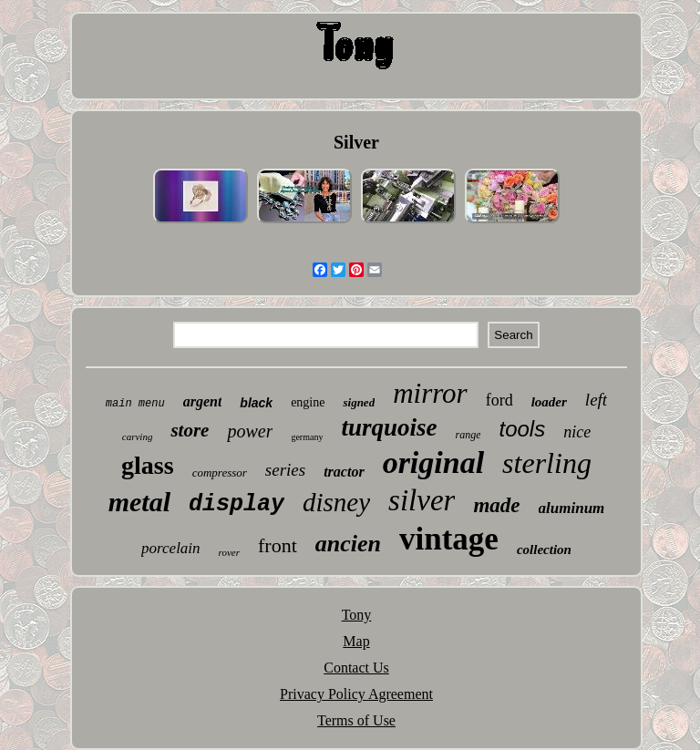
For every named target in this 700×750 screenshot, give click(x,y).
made (496, 505)
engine (308, 402)
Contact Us (356, 668)
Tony (357, 615)
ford (499, 400)
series (285, 470)
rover (229, 552)
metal (139, 502)
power (250, 431)
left (596, 400)
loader (549, 402)
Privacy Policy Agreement (356, 694)
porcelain (171, 548)
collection (544, 550)
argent (203, 401)
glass (148, 465)
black (256, 403)
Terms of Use (356, 720)
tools (522, 429)
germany (307, 437)
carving (138, 437)
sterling (547, 463)
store (190, 430)
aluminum (572, 508)
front (278, 545)
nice (577, 432)
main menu (135, 404)
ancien (348, 544)
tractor (344, 472)
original (433, 462)
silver (422, 500)
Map (356, 641)
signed (359, 402)
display (237, 504)
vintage (449, 539)
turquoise (389, 427)
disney (336, 502)
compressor (220, 473)
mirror (430, 393)
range (468, 435)
